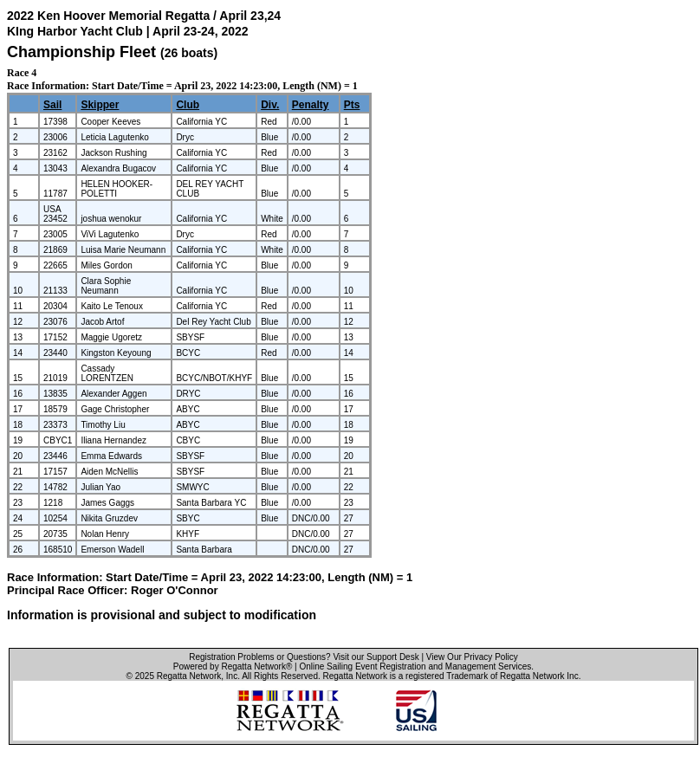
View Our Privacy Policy (472, 657)
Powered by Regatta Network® (233, 666)
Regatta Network (189, 676)
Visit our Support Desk (376, 657)
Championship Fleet (81, 52)
